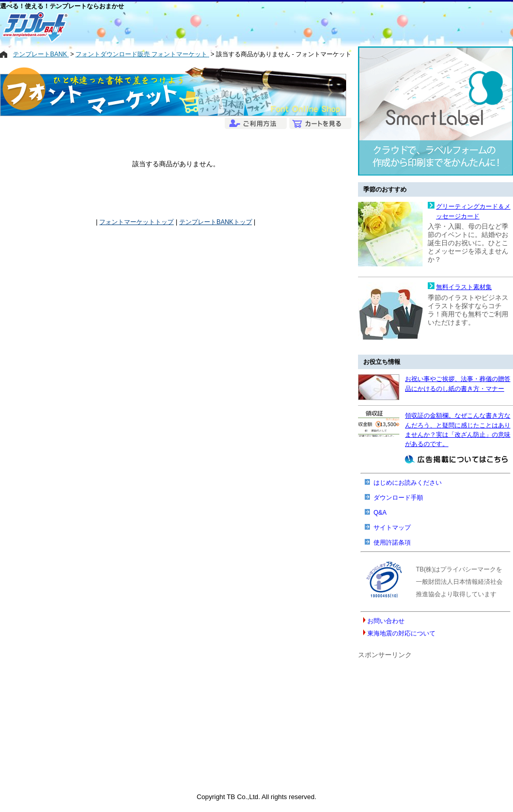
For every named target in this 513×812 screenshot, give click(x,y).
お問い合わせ (386, 621)
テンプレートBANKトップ (216, 222)
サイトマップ (392, 528)
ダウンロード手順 (398, 498)
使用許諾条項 (392, 543)
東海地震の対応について (401, 633)
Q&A (380, 513)
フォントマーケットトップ (136, 222)
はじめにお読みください (408, 483)
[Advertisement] (220, 27)
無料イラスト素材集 (464, 287)
